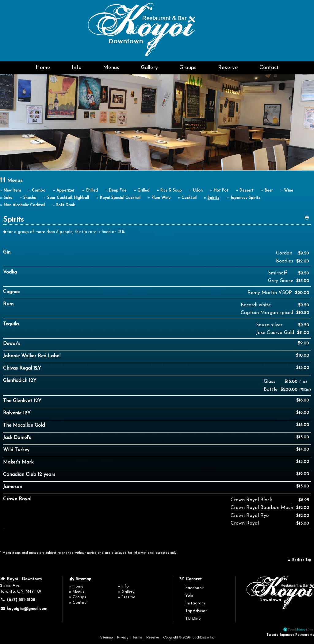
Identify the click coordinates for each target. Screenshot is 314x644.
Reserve (228, 68)
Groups (188, 68)
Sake (8, 198)
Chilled (92, 191)
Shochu (30, 198)
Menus (111, 68)
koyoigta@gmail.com (24, 609)
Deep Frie (118, 191)
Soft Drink (65, 205)
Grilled (143, 191)
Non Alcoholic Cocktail (24, 205)
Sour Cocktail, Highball (68, 198)
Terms (137, 637)
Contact (269, 68)
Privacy (123, 637)
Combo (39, 191)
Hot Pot (221, 191)
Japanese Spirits (245, 198)
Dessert (247, 191)
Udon (198, 191)
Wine (289, 191)
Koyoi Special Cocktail (120, 198)
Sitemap (107, 637)
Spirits (213, 198)
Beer (269, 191)
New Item (12, 191)
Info (77, 68)
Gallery (149, 68)
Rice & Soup (171, 191)
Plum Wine (161, 198)
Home (43, 68)
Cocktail (189, 198)
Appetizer (65, 191)
